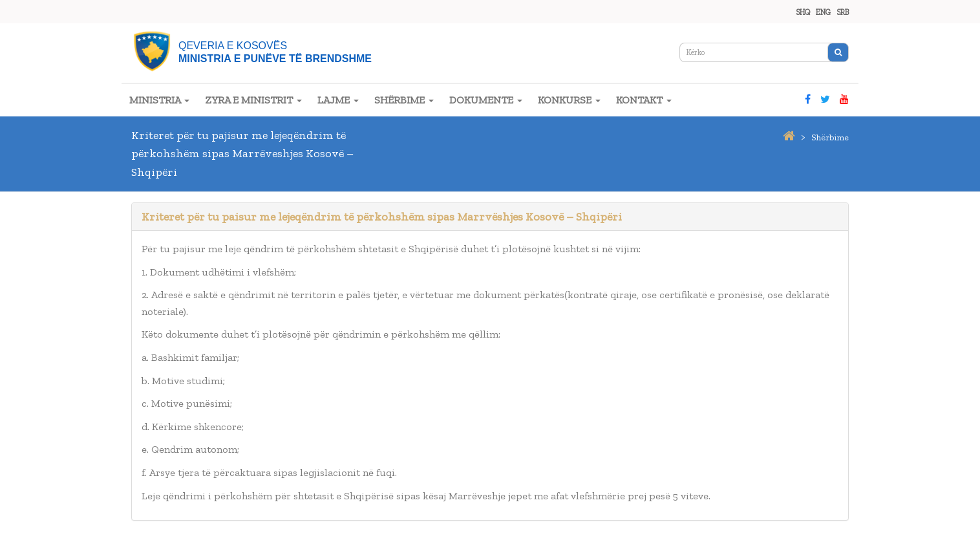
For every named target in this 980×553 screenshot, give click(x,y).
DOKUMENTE (486, 100)
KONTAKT (644, 100)
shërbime (830, 137)
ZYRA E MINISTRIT (253, 100)
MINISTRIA (159, 100)
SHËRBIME (404, 100)
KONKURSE (569, 100)
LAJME (338, 100)
